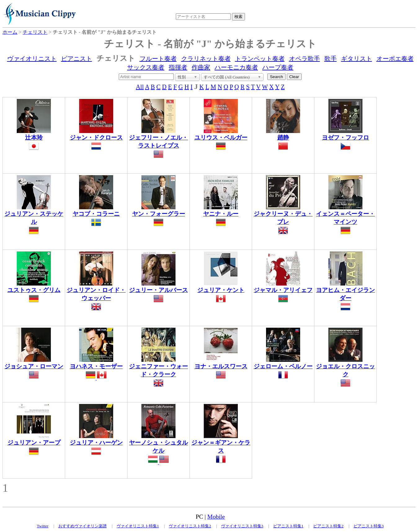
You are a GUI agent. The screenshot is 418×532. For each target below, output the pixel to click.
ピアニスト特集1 (288, 526)
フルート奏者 (158, 59)
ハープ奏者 (278, 67)
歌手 (331, 59)
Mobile (216, 517)
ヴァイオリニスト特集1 (138, 526)
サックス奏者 (146, 67)
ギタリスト (357, 59)
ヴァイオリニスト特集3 (242, 526)
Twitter (43, 526)
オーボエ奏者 (395, 59)
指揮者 (178, 67)
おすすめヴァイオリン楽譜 (82, 526)
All (140, 87)
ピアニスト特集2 (328, 526)
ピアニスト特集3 (369, 526)
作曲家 (201, 67)
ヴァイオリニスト (32, 59)
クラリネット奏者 (206, 59)
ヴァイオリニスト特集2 (190, 526)
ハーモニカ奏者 (236, 67)
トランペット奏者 (260, 59)
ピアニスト (77, 59)
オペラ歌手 (305, 59)
